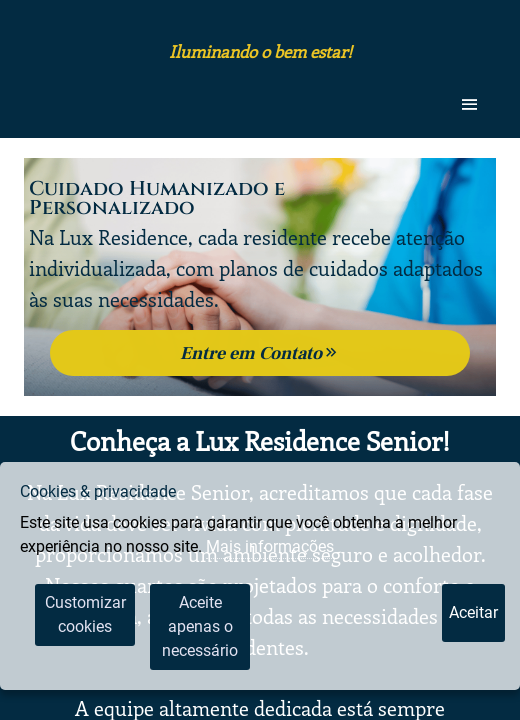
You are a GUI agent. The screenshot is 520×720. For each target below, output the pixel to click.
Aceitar (473, 612)
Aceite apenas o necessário (200, 626)
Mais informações (270, 546)
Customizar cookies (85, 614)
